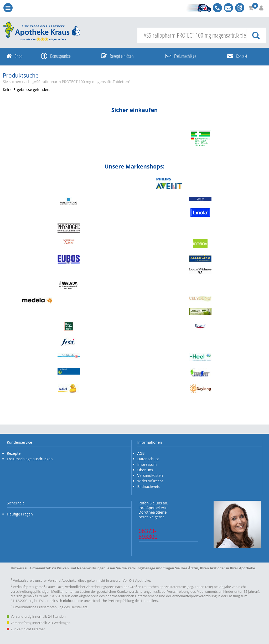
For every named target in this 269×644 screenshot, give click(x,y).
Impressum (147, 464)
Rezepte (14, 453)
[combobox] (202, 35)
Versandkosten (150, 475)
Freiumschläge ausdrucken (30, 459)
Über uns (145, 470)
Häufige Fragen (20, 514)
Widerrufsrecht (150, 481)
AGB (141, 453)
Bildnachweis (149, 486)
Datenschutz (148, 459)
